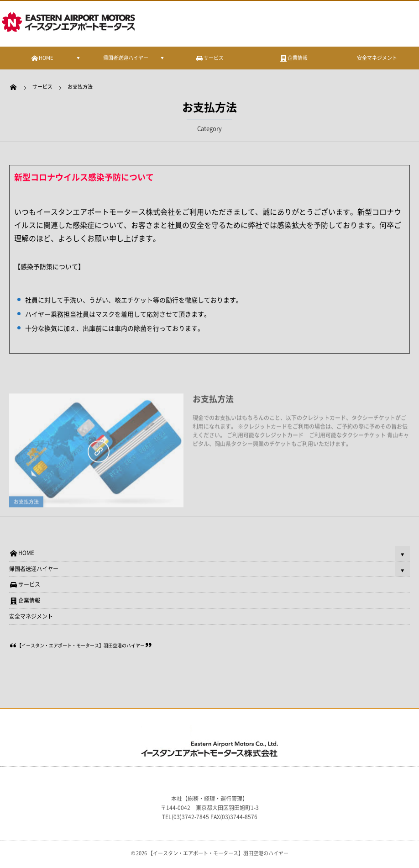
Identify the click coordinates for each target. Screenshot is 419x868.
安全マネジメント (377, 58)
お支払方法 (26, 503)
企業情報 (25, 600)
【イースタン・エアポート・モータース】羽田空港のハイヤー (81, 645)
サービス (25, 584)
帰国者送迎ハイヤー (126, 58)
